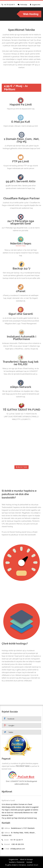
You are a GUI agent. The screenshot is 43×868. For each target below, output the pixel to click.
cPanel (21, 291)
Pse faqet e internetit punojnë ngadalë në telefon (20, 810)
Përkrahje (24, 5)
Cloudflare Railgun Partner (22, 198)
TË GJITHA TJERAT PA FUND (22, 410)
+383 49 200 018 (17, 844)
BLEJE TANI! (21, 467)
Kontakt (29, 862)
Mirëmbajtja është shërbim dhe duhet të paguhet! (20, 807)
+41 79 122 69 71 (9, 5)
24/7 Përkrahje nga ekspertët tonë (21, 222)
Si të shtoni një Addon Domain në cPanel (17, 804)
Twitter (9, 732)
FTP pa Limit (21, 161)
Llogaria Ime (36, 5)
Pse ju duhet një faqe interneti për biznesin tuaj (19, 818)
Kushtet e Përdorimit (17, 862)
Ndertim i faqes (21, 243)
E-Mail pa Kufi (21, 122)
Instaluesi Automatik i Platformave (21, 338)
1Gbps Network (21, 387)
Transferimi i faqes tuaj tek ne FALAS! (21, 363)
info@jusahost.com (18, 849)
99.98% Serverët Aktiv (21, 181)
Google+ (9, 725)
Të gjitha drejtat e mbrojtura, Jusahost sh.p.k (22, 865)
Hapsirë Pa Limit (21, 104)
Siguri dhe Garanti (21, 314)
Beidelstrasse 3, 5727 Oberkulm (23, 828)
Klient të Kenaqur (26, 859)
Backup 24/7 (21, 268)
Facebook (9, 719)
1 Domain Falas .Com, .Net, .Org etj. (22, 140)
